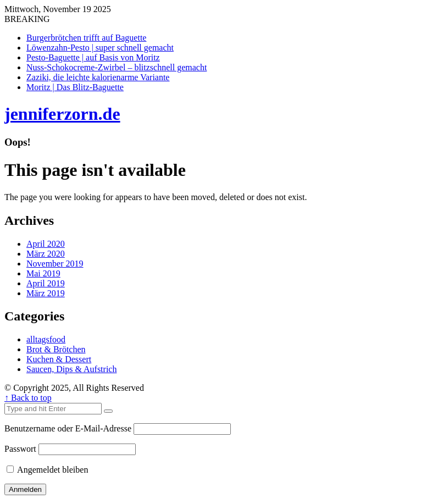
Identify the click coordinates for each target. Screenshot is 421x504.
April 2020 (46, 244)
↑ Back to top (28, 398)
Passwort (20, 449)
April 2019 (46, 283)
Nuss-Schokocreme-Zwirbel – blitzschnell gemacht (117, 67)
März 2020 (46, 254)
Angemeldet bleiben (47, 470)
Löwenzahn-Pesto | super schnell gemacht (100, 48)
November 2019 (55, 264)
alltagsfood (46, 339)
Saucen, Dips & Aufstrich (71, 369)
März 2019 (46, 293)
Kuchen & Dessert (59, 359)
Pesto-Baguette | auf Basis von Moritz (93, 57)
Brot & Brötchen (56, 349)
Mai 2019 (43, 273)
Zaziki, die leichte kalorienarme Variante (98, 77)
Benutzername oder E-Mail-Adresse (68, 428)
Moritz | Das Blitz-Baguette (75, 87)
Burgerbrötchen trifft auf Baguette (86, 38)
